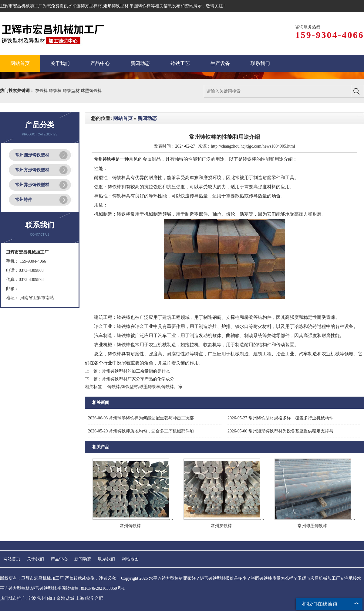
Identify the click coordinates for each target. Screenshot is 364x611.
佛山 (51, 598)
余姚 (61, 598)
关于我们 (35, 559)
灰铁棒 (42, 91)
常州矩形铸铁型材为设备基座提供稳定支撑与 (280, 431)
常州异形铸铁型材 (32, 185)
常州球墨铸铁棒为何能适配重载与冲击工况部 (141, 418)
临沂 (89, 598)
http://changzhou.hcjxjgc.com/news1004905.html (253, 146)
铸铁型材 (72, 91)
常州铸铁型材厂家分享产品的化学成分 (138, 379)
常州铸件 (24, 200)
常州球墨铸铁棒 (312, 526)
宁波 (32, 598)
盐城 (70, 598)
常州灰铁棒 (221, 526)
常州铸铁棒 (130, 526)
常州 (42, 598)
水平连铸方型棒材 (85, 6)
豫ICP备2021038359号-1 (103, 588)
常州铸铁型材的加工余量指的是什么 (136, 371)
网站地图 (130, 559)
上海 (80, 598)
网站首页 (123, 118)
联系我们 (106, 559)
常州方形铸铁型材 (32, 170)
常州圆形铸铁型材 (32, 155)
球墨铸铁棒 (91, 91)
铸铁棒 (56, 91)
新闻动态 (147, 118)
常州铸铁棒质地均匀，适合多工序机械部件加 (141, 431)
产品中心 (59, 559)
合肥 (99, 598)
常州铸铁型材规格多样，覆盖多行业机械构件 (280, 418)
